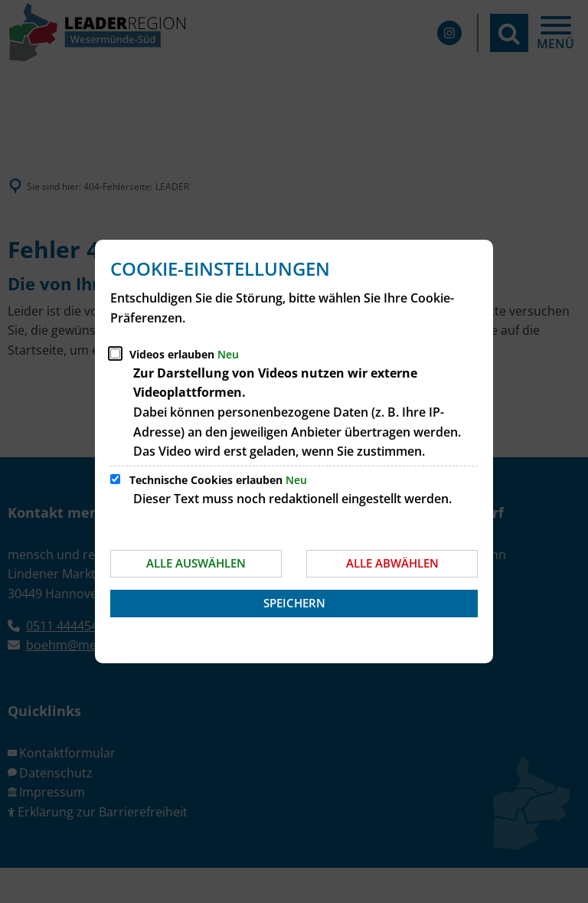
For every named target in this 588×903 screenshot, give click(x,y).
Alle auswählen (196, 563)
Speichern (294, 603)
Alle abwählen (392, 563)
